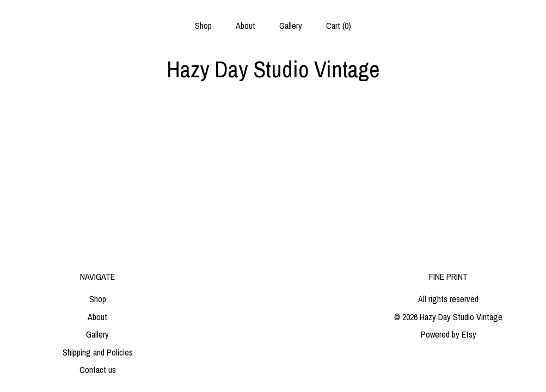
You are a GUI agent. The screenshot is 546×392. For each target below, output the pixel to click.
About (246, 26)
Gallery (291, 26)
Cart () (339, 26)
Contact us (98, 370)
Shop (203, 26)
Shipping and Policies (98, 352)
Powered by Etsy (449, 334)
